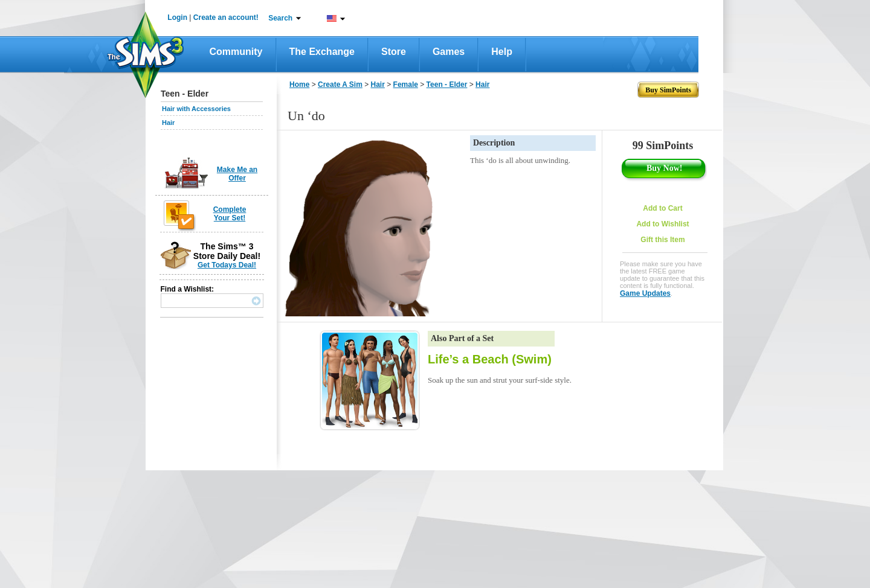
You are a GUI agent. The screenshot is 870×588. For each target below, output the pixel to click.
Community (236, 52)
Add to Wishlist (662, 224)
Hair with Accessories (196, 109)
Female (406, 85)
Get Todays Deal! (227, 265)
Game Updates (645, 293)
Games (449, 52)
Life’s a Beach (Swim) (490, 359)
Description (494, 143)
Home (299, 85)
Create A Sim (340, 85)
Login (177, 18)
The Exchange (322, 52)
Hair (168, 123)
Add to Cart (662, 208)
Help (502, 52)
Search (280, 18)
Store (394, 52)
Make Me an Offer (237, 174)
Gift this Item (662, 240)
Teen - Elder (447, 85)
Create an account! (226, 18)
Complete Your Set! (230, 214)
